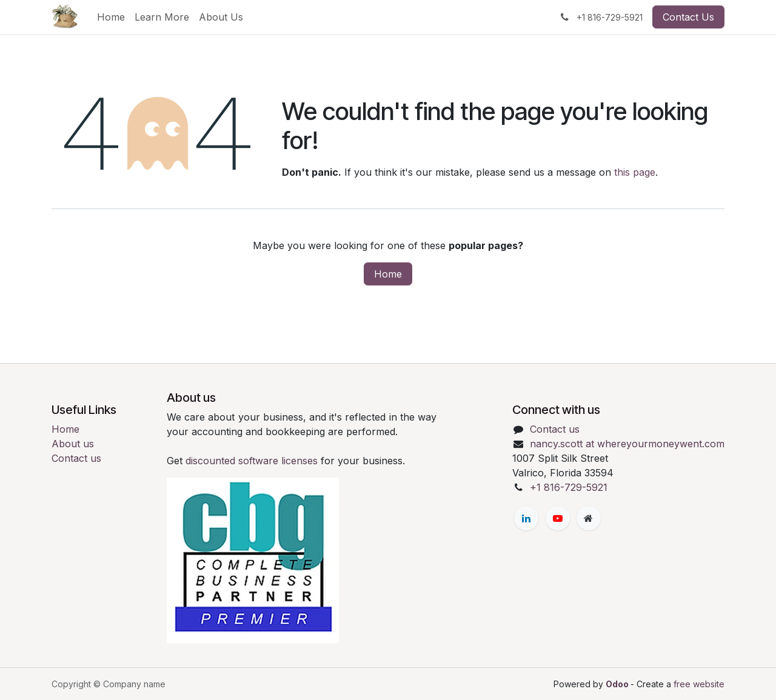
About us (73, 444)
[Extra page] (589, 518)
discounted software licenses (253, 461)
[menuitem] (111, 17)
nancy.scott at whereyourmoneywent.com (627, 444)
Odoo (618, 684)
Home (388, 274)
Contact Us (688, 17)
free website (699, 684)
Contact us (76, 458)
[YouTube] (558, 518)
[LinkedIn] (526, 518)
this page (635, 172)
